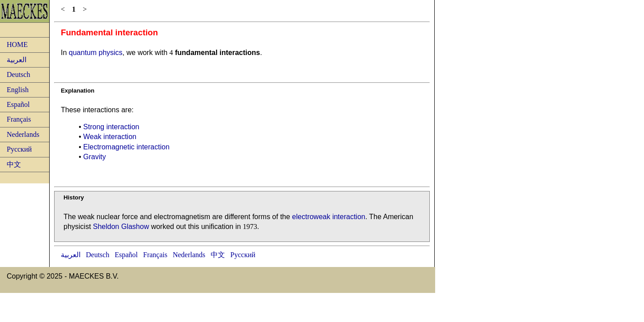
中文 (14, 164)
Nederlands (23, 134)
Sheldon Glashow (121, 227)
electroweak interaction (329, 217)
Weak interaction (110, 137)
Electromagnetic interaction (126, 147)
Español (18, 104)
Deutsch (18, 74)
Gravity (95, 157)
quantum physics (96, 53)
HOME (17, 44)
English (18, 90)
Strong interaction (111, 127)
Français (19, 119)
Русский (19, 149)
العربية (17, 60)
